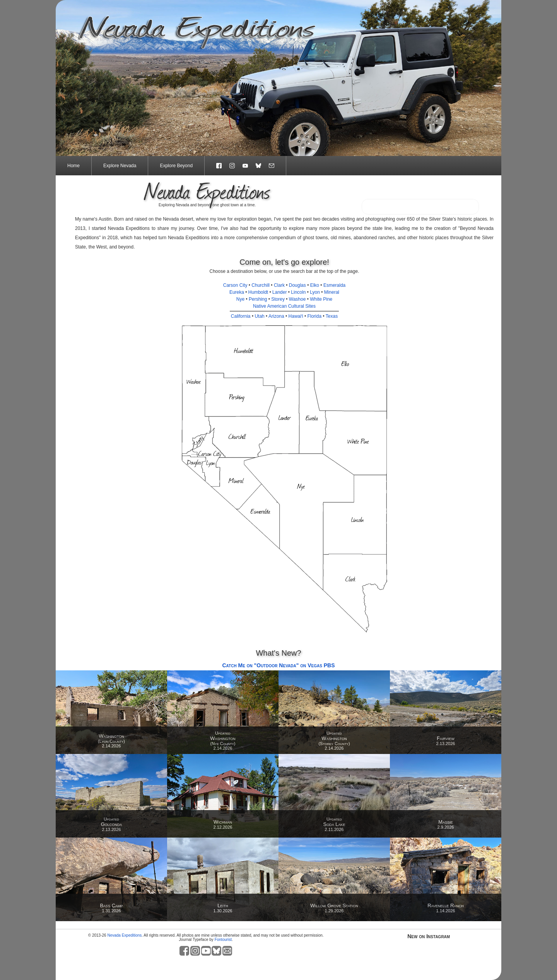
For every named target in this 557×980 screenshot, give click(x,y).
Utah (259, 316)
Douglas (297, 285)
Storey (278, 299)
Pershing (258, 299)
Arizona (276, 316)
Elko (315, 285)
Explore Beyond (176, 166)
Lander (279, 292)
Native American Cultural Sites (284, 306)
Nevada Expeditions (124, 935)
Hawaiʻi (296, 316)
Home (73, 166)
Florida (314, 316)
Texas (332, 316)
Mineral (332, 292)
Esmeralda (334, 285)
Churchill (261, 285)
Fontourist (223, 940)
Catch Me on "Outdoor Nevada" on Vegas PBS (278, 665)
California (241, 316)
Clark (279, 285)
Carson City (235, 285)
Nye (240, 299)
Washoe (297, 299)
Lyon (315, 292)
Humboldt (258, 292)
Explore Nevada (120, 166)
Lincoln (298, 292)
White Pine (321, 299)
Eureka (237, 292)
